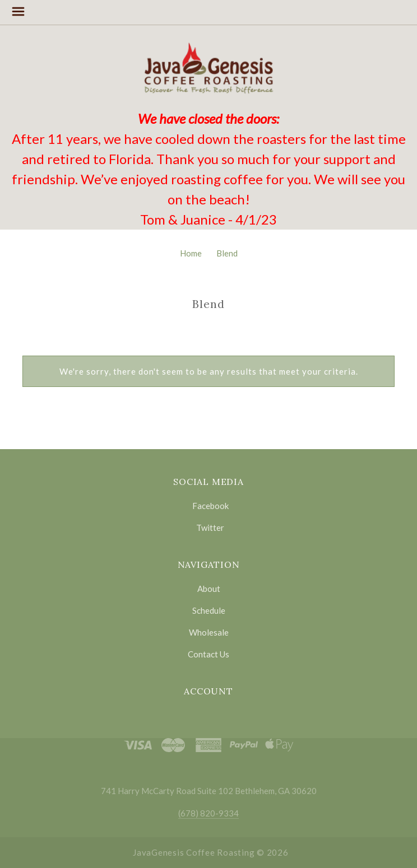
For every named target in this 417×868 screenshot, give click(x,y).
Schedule (209, 610)
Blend (227, 253)
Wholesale (209, 632)
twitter (208, 527)
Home (191, 253)
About (209, 589)
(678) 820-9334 (208, 813)
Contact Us (208, 654)
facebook (209, 506)
